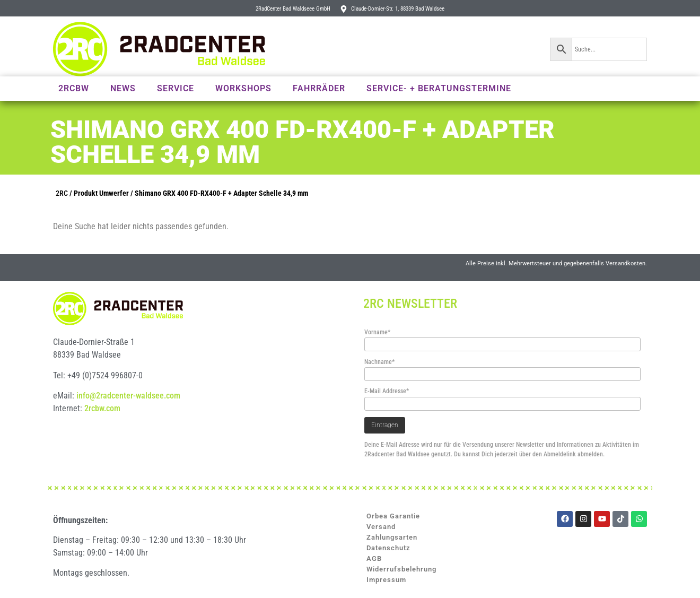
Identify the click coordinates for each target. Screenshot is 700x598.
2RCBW (74, 88)
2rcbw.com (102, 408)
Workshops (243, 88)
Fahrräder (319, 88)
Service (176, 88)
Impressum (386, 580)
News (123, 88)
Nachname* (379, 362)
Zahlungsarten (392, 537)
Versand (381, 527)
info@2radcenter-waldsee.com (128, 396)
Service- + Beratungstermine (439, 88)
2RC (62, 193)
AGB (374, 558)
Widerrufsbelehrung (401, 569)
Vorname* (377, 332)
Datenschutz (388, 548)
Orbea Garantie (393, 516)
